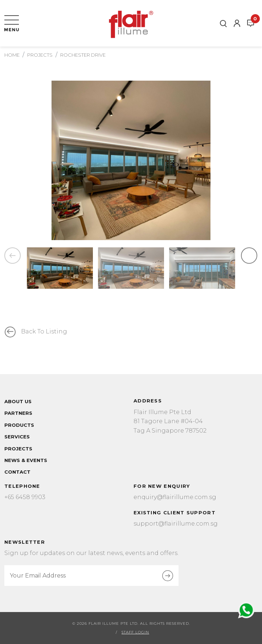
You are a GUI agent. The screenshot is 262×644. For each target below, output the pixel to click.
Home (12, 55)
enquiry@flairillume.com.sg (175, 497)
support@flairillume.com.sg (176, 524)
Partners (18, 413)
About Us (18, 401)
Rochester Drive (83, 55)
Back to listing (44, 331)
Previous (13, 257)
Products (19, 425)
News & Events (26, 460)
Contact (17, 472)
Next (249, 257)
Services (17, 437)
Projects (40, 55)
